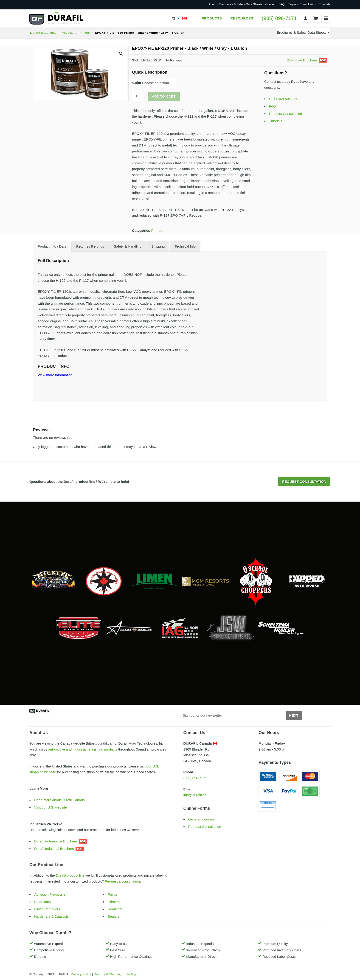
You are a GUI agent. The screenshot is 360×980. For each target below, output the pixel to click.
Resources (242, 18)
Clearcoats (42, 902)
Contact (270, 4)
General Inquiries (201, 819)
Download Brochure (302, 60)
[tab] (52, 246)
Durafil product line (70, 875)
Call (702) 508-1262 (284, 99)
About (212, 4)
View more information (55, 375)
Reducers (115, 909)
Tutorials (325, 4)
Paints (112, 894)
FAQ (281, 4)
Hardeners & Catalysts (51, 916)
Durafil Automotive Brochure (56, 841)
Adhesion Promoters (50, 894)
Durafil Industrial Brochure (54, 849)
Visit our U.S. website (51, 807)
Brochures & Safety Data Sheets (241, 4)
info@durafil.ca (195, 795)
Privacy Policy (81, 974)
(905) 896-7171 (279, 18)
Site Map (131, 974)
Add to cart (164, 96)
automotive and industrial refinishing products (83, 749)
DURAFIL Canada (43, 33)
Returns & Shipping (108, 974)
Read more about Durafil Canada (59, 800)
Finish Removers (47, 909)
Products (212, 18)
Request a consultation (122, 881)
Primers (84, 33)
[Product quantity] (138, 96)
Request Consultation (302, 4)
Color (137, 83)
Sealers (114, 916)
